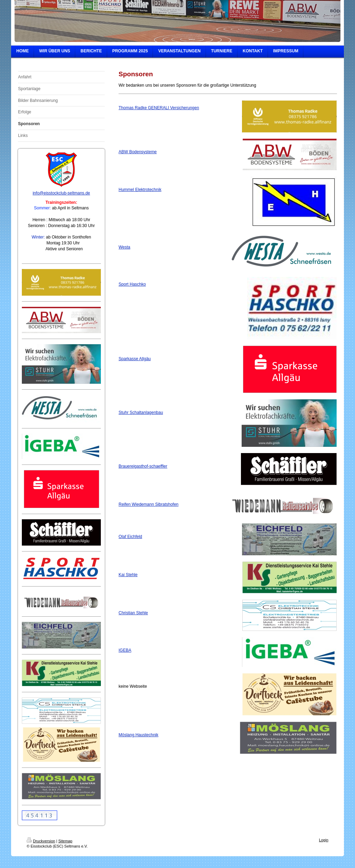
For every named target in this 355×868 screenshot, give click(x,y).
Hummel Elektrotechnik (140, 190)
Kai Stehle (128, 575)
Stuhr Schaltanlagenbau (141, 413)
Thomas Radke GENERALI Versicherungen (159, 108)
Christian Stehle (133, 613)
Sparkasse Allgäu (135, 359)
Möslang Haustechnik (138, 735)
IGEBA (125, 650)
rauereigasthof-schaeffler (144, 466)
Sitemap (65, 841)
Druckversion (41, 841)
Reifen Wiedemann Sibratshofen (149, 504)
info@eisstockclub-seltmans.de (61, 193)
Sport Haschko (132, 284)
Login (324, 840)
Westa (124, 247)
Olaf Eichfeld (130, 537)
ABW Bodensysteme (138, 152)
